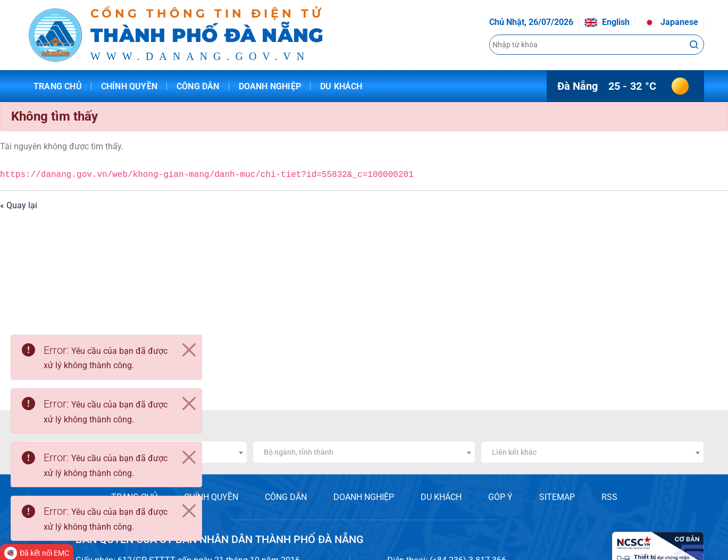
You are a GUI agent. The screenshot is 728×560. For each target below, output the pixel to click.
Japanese (671, 22)
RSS (609, 497)
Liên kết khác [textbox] (514, 452)
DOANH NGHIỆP (364, 497)
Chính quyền (129, 86)
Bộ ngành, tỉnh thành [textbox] (299, 452)
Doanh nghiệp (270, 86)
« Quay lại (19, 205)
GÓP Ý (500, 497)
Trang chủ (58, 86)
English (607, 22)
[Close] (189, 350)
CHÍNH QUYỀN (211, 497)
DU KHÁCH (441, 497)
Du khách (341, 86)
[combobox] (364, 452)
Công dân (198, 86)
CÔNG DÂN (286, 497)
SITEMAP (557, 497)
